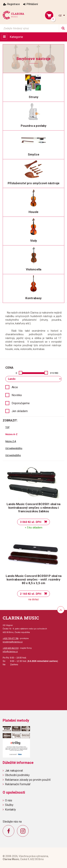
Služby (9, 805)
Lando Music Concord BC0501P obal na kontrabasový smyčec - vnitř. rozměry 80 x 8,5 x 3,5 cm (34, 579)
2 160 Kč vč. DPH (31, 594)
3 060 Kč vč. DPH (31, 522)
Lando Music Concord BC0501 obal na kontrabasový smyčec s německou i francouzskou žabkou (33, 508)
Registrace (14, 4)
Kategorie (16, 37)
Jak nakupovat (14, 771)
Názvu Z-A (11, 441)
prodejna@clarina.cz (13, 642)
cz (60, 15)
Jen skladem (20, 411)
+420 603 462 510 (11, 648)
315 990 (54, 373)
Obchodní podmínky (17, 775)
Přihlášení (32, 4)
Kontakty (10, 810)
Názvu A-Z (11, 434)
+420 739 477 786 (11, 638)
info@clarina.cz (10, 652)
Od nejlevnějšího (14, 448)
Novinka (17, 395)
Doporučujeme (21, 403)
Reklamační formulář (18, 784)
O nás (9, 800)
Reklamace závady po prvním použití (28, 780)
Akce (15, 387)
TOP (7, 427)
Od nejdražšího (13, 455)
